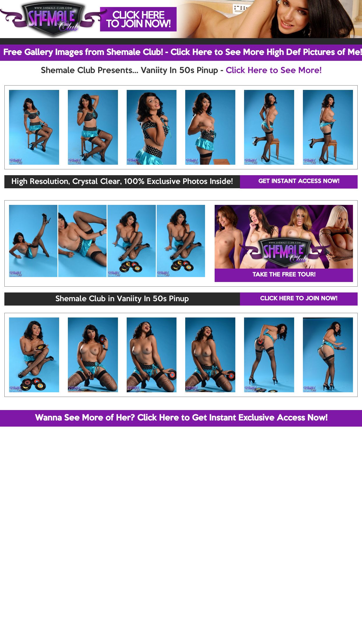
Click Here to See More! (274, 71)
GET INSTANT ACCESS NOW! (299, 182)
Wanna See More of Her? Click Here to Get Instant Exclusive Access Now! (181, 418)
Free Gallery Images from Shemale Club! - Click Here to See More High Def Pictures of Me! (183, 53)
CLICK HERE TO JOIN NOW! (299, 299)
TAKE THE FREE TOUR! (284, 275)
